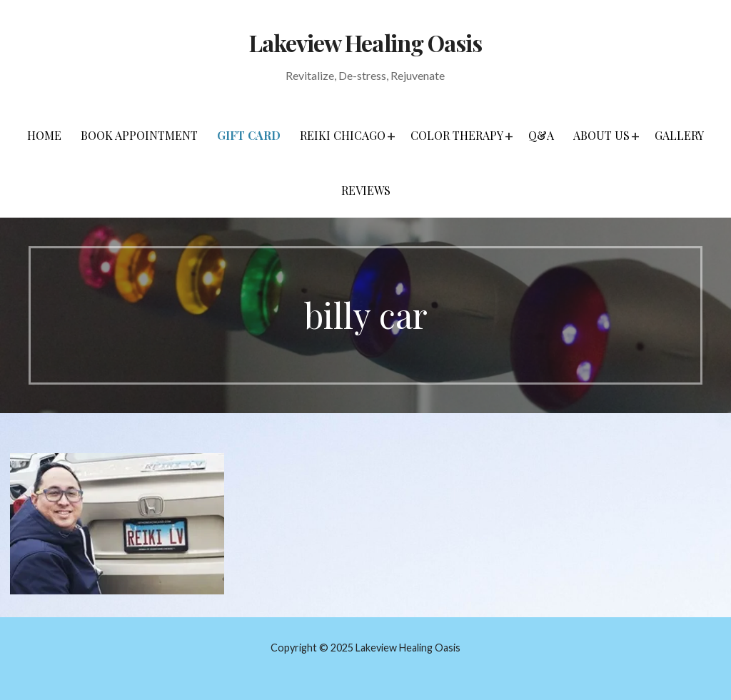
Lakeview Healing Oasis (365, 42)
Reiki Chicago (343, 135)
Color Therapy (457, 135)
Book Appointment (139, 135)
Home (44, 135)
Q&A (541, 135)
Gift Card (249, 135)
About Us (601, 135)
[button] (391, 136)
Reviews (366, 190)
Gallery (679, 135)
